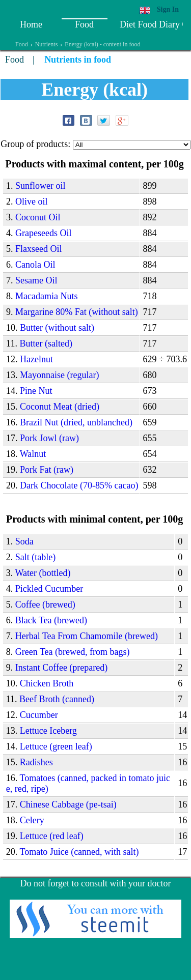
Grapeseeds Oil (43, 233)
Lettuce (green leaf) (56, 746)
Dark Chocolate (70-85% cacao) (79, 485)
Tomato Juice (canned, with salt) (79, 852)
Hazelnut (36, 359)
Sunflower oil (40, 186)
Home (31, 24)
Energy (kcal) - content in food (102, 44)
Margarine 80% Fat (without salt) (77, 312)
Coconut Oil (38, 217)
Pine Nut (36, 391)
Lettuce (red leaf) (52, 836)
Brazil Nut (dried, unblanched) (76, 422)
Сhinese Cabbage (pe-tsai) (68, 804)
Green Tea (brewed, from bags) (73, 652)
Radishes (36, 762)
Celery (32, 820)
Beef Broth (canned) (57, 699)
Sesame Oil (36, 280)
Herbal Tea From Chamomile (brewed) (87, 636)
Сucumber (39, 715)
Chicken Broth (47, 683)
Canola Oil (35, 265)
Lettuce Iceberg (48, 731)
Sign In (168, 9)
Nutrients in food (78, 60)
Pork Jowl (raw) (49, 438)
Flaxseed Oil (39, 249)
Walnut (33, 454)
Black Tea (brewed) (51, 620)
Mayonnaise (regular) (59, 375)
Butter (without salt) (57, 328)
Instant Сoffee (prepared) (62, 668)
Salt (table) (35, 557)
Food (84, 24)
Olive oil (32, 201)
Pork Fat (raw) (47, 470)
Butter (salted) (46, 343)
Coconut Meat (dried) (60, 407)
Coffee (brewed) (45, 604)
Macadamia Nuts (46, 296)
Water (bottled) (43, 573)
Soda (24, 541)
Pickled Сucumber (49, 589)
